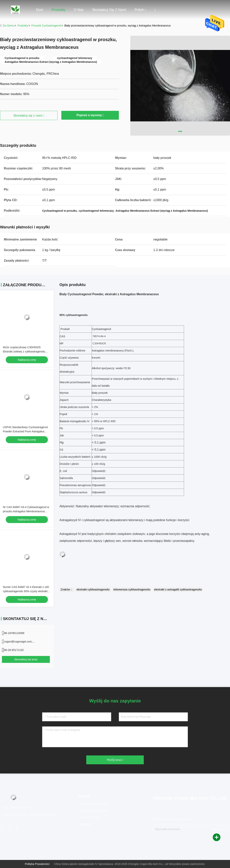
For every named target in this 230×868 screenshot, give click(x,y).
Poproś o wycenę (90, 115)
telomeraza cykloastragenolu (132, 589)
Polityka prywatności (37, 864)
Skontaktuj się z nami (109, 10)
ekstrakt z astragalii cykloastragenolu (178, 589)
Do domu (9, 26)
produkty (23, 26)
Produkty (59, 10)
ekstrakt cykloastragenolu (93, 589)
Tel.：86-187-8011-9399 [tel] (18, 808)
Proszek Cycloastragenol (46, 26)
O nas (79, 10)
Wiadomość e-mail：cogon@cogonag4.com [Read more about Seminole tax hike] (30, 815)
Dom (40, 10)
